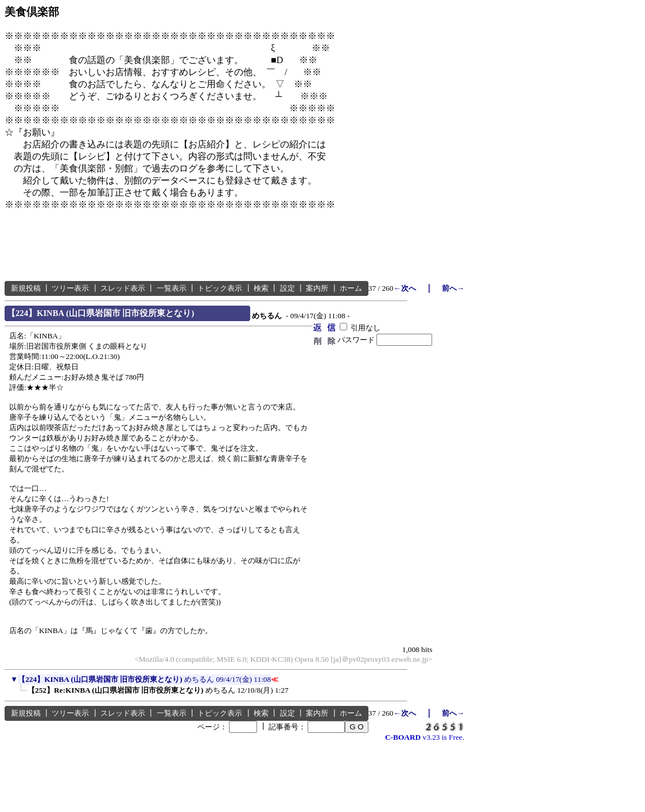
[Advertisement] (213, 246)
